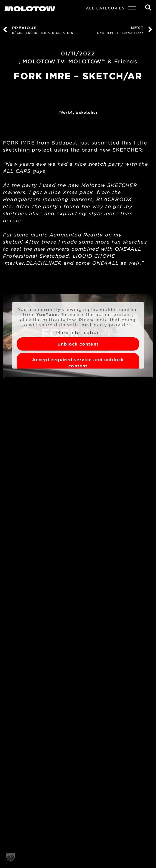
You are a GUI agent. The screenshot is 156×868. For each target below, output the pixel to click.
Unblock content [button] (78, 344)
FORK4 (67, 112)
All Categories (105, 8)
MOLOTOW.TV (43, 61)
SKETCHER (89, 112)
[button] (11, 857)
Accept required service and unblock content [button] (78, 363)
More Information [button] (78, 332)
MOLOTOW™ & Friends (103, 61)
